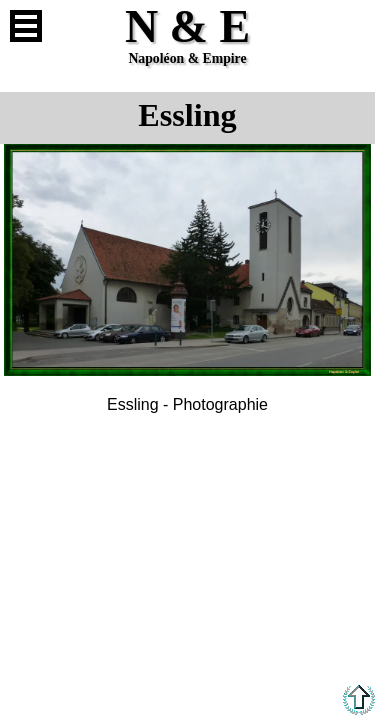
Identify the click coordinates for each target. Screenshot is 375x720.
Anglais (349, 26)
